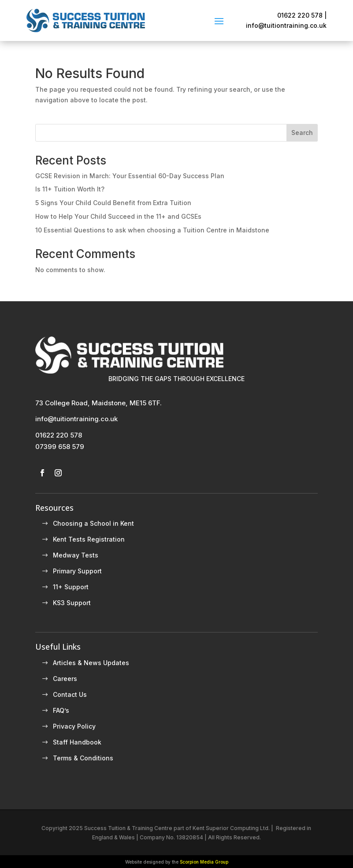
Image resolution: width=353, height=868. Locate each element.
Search (302, 133)
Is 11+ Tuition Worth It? (70, 189)
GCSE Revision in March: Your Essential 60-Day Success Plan (130, 176)
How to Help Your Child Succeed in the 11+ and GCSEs (118, 216)
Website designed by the (177, 862)
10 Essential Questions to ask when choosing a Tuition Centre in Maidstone (152, 230)
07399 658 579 (60, 447)
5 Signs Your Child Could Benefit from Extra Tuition (113, 203)
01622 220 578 (59, 435)
